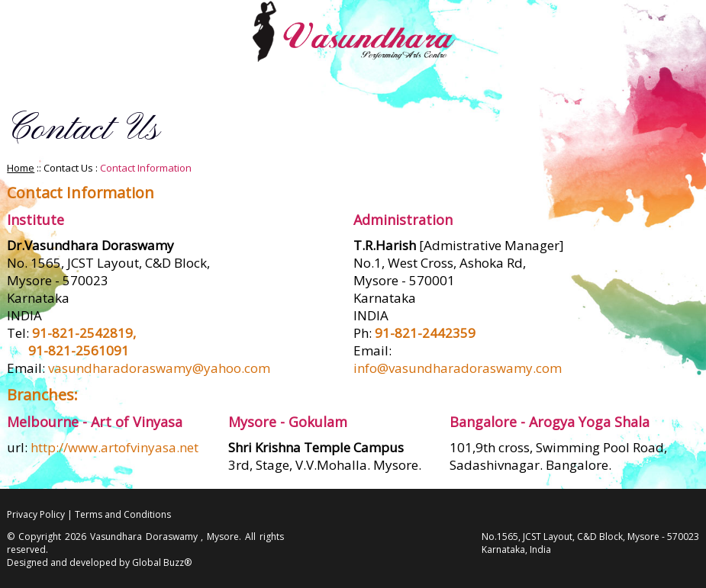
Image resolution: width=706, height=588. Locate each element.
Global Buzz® (162, 562)
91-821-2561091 (79, 350)
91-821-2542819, (84, 333)
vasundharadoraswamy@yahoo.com (159, 368)
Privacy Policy (36, 514)
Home (21, 168)
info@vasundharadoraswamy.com (458, 368)
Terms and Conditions (123, 514)
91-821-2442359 (425, 333)
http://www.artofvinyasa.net (114, 447)
